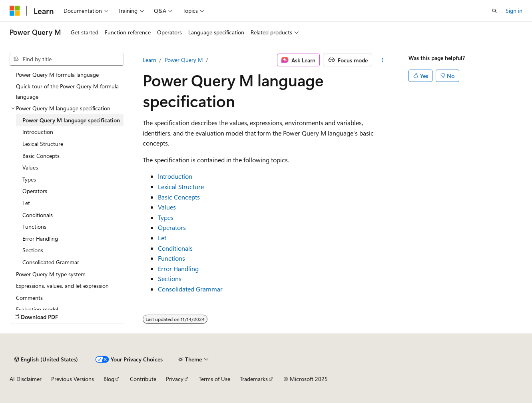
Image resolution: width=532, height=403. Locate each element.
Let (162, 238)
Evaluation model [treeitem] (37, 309)
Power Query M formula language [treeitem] (57, 75)
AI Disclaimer (26, 379)
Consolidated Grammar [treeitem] (51, 262)
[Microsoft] (15, 11)
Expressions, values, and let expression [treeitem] (62, 286)
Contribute (143, 379)
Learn (149, 60)
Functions (171, 258)
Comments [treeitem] (29, 298)
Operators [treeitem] (35, 191)
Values (167, 207)
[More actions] (382, 60)
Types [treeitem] (29, 179)
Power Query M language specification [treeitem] (71, 120)
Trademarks (254, 379)
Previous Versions (73, 379)
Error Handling (178, 268)
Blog (109, 379)
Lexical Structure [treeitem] (43, 144)
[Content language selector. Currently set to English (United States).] (46, 359)
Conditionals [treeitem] (38, 215)
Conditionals (175, 248)
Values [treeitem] (30, 167)
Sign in (514, 11)
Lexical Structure (181, 187)
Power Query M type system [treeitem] (51, 274)
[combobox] (67, 59)
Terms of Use (214, 379)
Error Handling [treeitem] (40, 238)
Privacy (175, 379)
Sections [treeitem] (33, 250)
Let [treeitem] (26, 203)
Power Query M (184, 60)
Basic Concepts (179, 197)
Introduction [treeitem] (38, 132)
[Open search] (494, 11)
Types (166, 217)
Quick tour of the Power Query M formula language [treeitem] (67, 91)
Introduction (175, 176)
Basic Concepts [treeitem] (41, 156)
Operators (172, 227)
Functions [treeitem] (34, 226)
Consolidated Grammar (190, 289)
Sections (170, 278)
